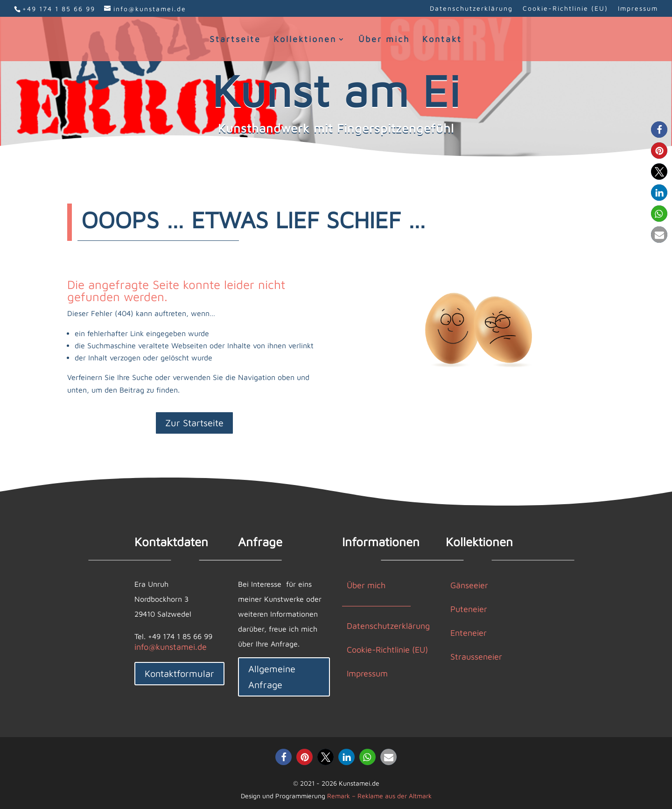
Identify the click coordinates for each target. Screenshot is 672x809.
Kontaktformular (179, 673)
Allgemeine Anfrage (272, 677)
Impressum (638, 9)
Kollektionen (305, 40)
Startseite (235, 40)
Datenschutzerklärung (471, 9)
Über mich (384, 40)
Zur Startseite (194, 423)
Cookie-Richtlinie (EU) (565, 9)
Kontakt (442, 40)
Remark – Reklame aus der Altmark (379, 796)
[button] (659, 130)
